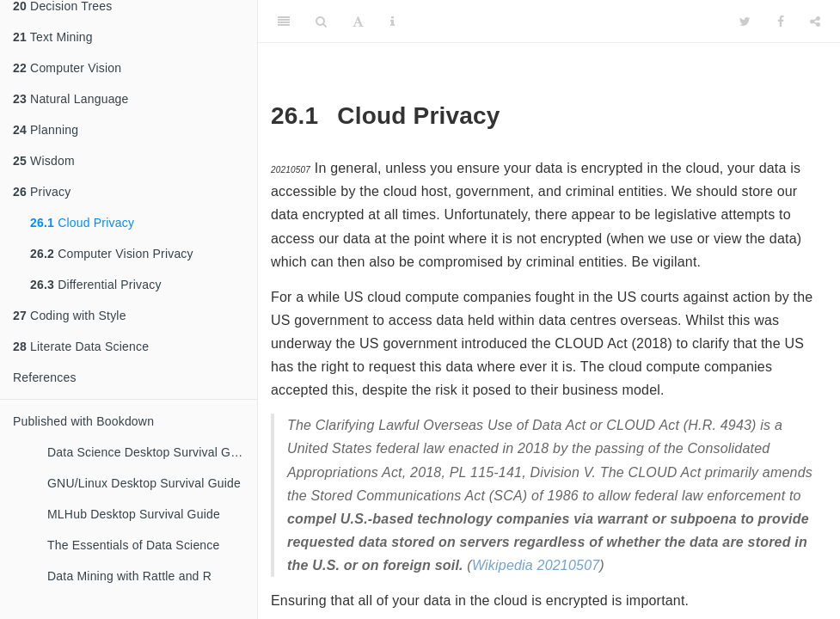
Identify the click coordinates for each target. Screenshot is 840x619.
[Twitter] (745, 21)
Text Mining (53, 37)
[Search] (321, 21)
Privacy (42, 192)
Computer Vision (67, 68)
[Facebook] (781, 21)
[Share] (815, 21)
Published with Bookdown (83, 421)
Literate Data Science (81, 346)
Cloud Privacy (82, 223)
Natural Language (71, 99)
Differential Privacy (96, 285)
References (45, 377)
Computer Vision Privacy (112, 254)
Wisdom (44, 161)
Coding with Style (70, 316)
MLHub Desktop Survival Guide (134, 514)
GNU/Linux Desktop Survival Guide (144, 483)
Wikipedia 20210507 (536, 565)
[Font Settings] (358, 21)
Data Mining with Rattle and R (129, 576)
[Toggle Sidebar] (284, 21)
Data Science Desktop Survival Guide (150, 452)
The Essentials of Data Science (134, 545)
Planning (46, 130)
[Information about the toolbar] (392, 21)
